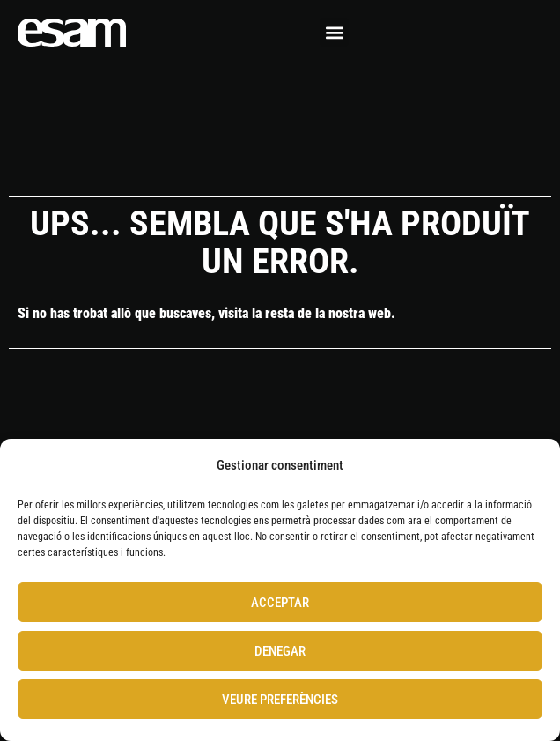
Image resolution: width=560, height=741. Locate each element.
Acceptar (280, 603)
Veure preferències (280, 700)
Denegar (280, 651)
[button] (334, 32)
